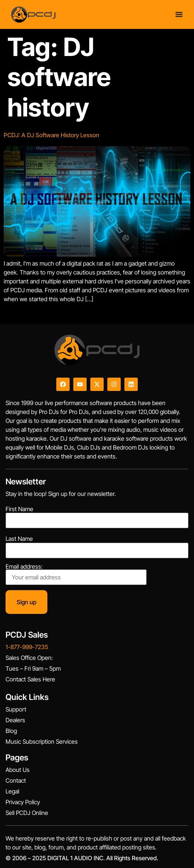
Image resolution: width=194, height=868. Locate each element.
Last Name (19, 539)
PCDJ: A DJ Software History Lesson (51, 135)
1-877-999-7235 (27, 647)
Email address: (76, 574)
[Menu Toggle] (179, 14)
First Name (19, 509)
